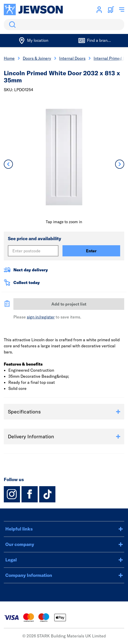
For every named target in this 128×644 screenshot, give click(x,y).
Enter (91, 251)
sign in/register (41, 317)
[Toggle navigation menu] (122, 10)
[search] (64, 25)
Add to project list (69, 304)
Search (11, 25)
